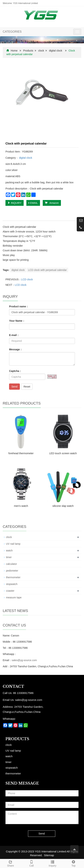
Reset (27, 387)
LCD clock (27, 279)
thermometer (13, 577)
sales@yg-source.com (24, 660)
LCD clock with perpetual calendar (47, 270)
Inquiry (53, 863)
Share (11, 863)
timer (9, 557)
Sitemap (49, 855)
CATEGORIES (12, 32)
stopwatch (12, 584)
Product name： (19, 306)
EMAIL (33, 203)
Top (74, 863)
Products (28, 51)
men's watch (21, 506)
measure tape (14, 597)
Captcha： (15, 371)
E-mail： (14, 335)
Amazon (52, 203)
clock (41, 51)
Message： (16, 349)
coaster (10, 591)
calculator (11, 564)
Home (14, 51)
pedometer (12, 571)
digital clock (56, 51)
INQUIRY (15, 203)
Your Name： (17, 321)
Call (32, 863)
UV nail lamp (13, 544)
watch (9, 551)
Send (14, 387)
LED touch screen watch (63, 453)
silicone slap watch (63, 506)
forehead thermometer (21, 453)
